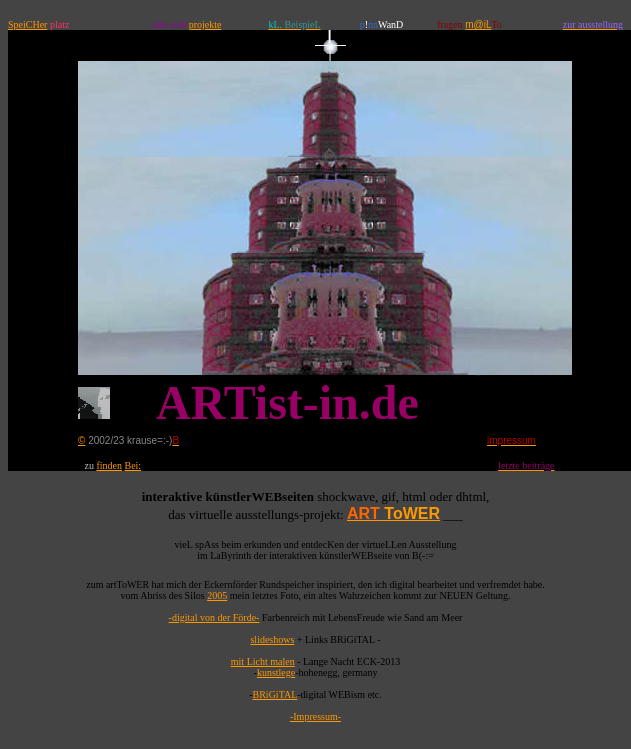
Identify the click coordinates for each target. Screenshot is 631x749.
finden (109, 465)
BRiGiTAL (275, 694)
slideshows (272, 639)
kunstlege (276, 672)
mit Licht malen (263, 661)
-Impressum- (315, 716)
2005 (217, 595)
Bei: (132, 465)
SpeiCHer (27, 24)
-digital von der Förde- (214, 617)
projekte (205, 24)
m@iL (478, 24)
